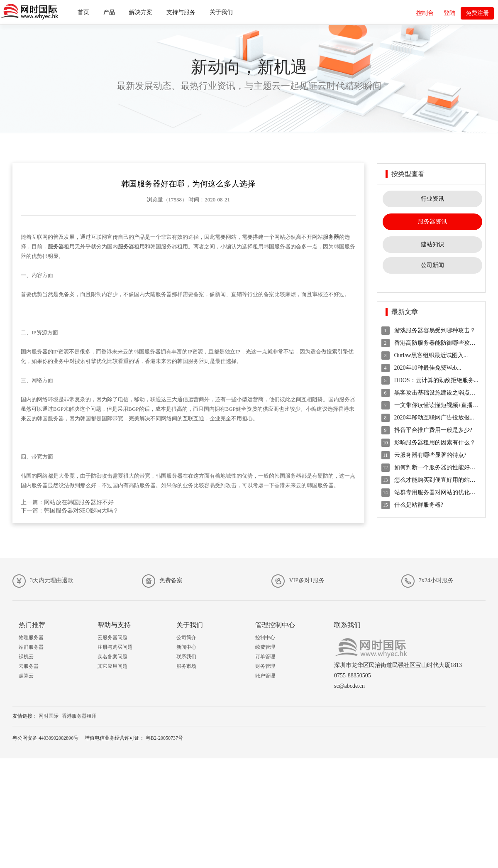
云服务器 (29, 666)
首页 (83, 12)
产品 (109, 12)
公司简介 (186, 638)
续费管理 (265, 647)
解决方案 (141, 12)
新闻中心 (186, 647)
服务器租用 (175, 246)
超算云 (26, 676)
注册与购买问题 (115, 647)
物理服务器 (31, 638)
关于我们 (221, 12)
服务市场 (186, 666)
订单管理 (265, 657)
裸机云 (26, 657)
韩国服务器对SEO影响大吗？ (81, 511)
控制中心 (265, 638)
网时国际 (49, 716)
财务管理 (265, 666)
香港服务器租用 (79, 716)
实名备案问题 (112, 657)
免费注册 (477, 13)
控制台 (425, 13)
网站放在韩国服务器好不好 (79, 502)
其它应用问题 (112, 666)
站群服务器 (31, 647)
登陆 (449, 13)
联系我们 (186, 657)
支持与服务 (181, 12)
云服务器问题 (112, 638)
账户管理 (265, 676)
